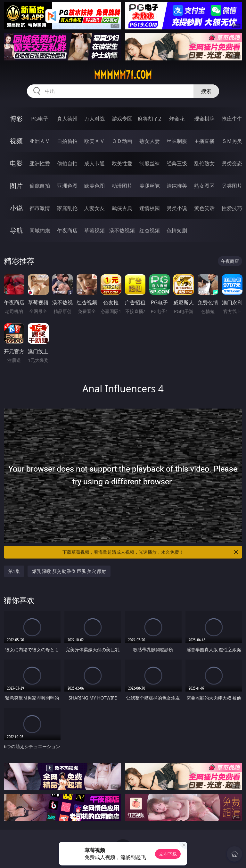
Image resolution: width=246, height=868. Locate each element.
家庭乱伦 (67, 208)
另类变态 (232, 163)
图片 (16, 186)
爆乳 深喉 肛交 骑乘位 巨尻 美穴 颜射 (69, 571)
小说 (16, 208)
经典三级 (177, 163)
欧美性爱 (122, 163)
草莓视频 (94, 231)
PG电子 (40, 119)
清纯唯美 (177, 186)
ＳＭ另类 (232, 141)
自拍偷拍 (67, 141)
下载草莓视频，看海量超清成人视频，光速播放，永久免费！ (151, 552)
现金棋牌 (204, 119)
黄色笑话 (204, 208)
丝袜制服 (177, 141)
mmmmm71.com (123, 75)
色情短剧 (177, 231)
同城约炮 (40, 231)
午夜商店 (67, 231)
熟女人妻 (150, 141)
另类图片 (232, 186)
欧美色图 (94, 186)
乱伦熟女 (204, 163)
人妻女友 (94, 208)
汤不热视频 (122, 231)
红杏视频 (150, 231)
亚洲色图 (67, 186)
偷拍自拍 (67, 163)
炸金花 (177, 119)
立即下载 (168, 854)
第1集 (14, 571)
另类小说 (177, 208)
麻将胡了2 (149, 119)
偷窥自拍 (40, 186)
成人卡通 (94, 163)
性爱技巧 (232, 208)
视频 (16, 141)
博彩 (16, 118)
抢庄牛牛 (232, 119)
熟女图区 (204, 186)
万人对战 (94, 119)
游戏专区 (122, 119)
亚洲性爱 (40, 163)
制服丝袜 (150, 163)
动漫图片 (122, 186)
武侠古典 (122, 208)
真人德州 (67, 119)
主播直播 (204, 141)
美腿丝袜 (150, 186)
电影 (16, 163)
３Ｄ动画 (122, 141)
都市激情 (40, 208)
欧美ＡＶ (94, 141)
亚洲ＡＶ (40, 141)
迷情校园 (150, 208)
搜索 (206, 91)
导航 (16, 230)
